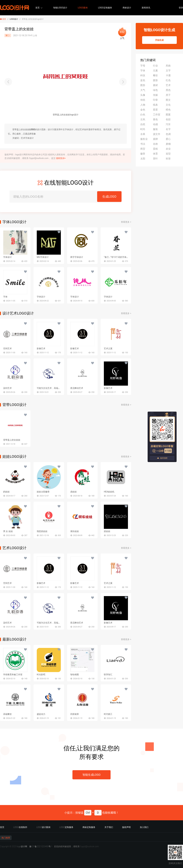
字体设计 (7, 257)
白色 (143, 115)
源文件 (157, 134)
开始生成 (159, 40)
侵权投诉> (61, 158)
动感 (155, 124)
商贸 (143, 149)
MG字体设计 (43, 257)
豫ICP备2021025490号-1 (41, 846)
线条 (155, 105)
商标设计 (127, 8)
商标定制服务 (89, 827)
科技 (143, 75)
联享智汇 (108, 674)
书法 (143, 144)
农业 (168, 149)
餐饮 (155, 75)
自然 (143, 124)
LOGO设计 (14, 19)
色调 (168, 134)
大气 (143, 90)
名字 (168, 129)
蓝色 (143, 80)
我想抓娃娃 (42, 531)
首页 (38, 8)
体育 (155, 154)
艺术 (168, 85)
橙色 (168, 110)
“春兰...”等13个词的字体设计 (117, 257)
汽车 (168, 124)
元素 (155, 71)
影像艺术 (41, 348)
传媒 (155, 95)
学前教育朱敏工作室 (13, 674)
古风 (143, 119)
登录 (181, 8)
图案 (168, 115)
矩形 (168, 159)
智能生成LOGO (91, 775)
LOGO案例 (83, 8)
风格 (168, 66)
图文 (168, 100)
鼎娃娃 (74, 492)
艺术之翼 (108, 348)
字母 (143, 66)
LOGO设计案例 (43, 827)
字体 (5, 297)
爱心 (168, 139)
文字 (168, 71)
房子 (168, 95)
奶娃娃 (6, 492)
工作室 (157, 115)
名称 (155, 144)
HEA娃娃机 (109, 492)
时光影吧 (41, 674)
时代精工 (108, 714)
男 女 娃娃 (8, 531)
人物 (143, 105)
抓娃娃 (107, 531)
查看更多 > (126, 222)
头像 (143, 95)
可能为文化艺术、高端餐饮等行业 (53, 388)
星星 (155, 110)
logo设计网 (22, 846)
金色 (143, 110)
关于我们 (109, 827)
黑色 (168, 90)
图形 (143, 85)
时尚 (143, 129)
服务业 (144, 139)
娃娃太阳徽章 (43, 492)
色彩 (168, 119)
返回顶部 (162, 458)
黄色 (155, 119)
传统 (143, 100)
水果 (143, 134)
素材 (155, 85)
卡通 (168, 75)
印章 (155, 100)
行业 (155, 66)
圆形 (155, 80)
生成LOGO (109, 197)
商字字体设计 (77, 257)
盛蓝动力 (41, 714)
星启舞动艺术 (77, 388)
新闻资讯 (146, 8)
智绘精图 (75, 674)
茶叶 (155, 159)
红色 (168, 80)
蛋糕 (155, 149)
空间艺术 (7, 348)
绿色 (155, 90)
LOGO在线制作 (20, 827)
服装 (155, 129)
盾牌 (155, 139)
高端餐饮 (7, 714)
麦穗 (168, 144)
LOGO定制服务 (105, 8)
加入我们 (144, 827)
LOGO (32, 129)
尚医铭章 (75, 714)
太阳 (143, 159)
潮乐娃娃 (75, 531)
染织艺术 (7, 388)
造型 (168, 154)
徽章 (143, 154)
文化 (168, 105)
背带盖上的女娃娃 (12, 440)
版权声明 (126, 827)
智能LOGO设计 (60, 8)
